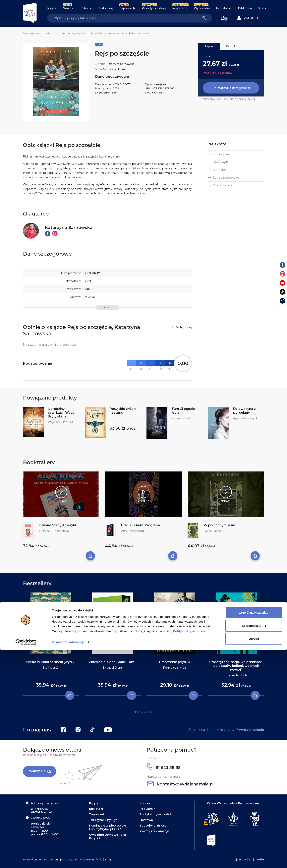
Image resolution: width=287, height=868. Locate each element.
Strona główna (31, 33)
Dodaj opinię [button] (183, 327)
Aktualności (224, 8)
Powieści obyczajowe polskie (107, 33)
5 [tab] (148, 712)
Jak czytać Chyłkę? (103, 820)
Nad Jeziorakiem (114, 69)
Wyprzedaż (180, 8)
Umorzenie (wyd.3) (174, 662)
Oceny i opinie (223, 185)
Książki (52, 8)
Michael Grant (113, 668)
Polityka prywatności (155, 814)
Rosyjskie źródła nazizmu (123, 411)
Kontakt (146, 803)
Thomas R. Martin (236, 675)
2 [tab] (139, 712)
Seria (99, 44)
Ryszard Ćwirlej (182, 418)
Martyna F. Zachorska (54, 531)
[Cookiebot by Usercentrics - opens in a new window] (26, 860)
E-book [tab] (231, 46)
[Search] (122, 18)
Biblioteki (245, 8)
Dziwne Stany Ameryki (57, 525)
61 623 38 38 (164, 768)
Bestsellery (106, 8)
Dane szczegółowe (226, 178)
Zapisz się (40, 771)
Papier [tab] (209, 46)
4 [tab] (145, 712)
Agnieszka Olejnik (245, 418)
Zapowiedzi (128, 8)
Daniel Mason (213, 531)
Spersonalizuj (254, 844)
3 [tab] (142, 712)
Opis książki (221, 162)
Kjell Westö (51, 668)
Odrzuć (254, 857)
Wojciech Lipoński (60, 422)
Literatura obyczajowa (72, 33)
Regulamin (148, 809)
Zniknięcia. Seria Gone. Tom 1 (113, 662)
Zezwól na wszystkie (254, 831)
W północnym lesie (219, 525)
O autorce (220, 170)
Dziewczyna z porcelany (244, 411)
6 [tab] (151, 712)
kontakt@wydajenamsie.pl (180, 784)
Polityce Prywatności (189, 849)
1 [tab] (136, 712)
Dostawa (146, 820)
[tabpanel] (51, 644)
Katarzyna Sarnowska (121, 64)
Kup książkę (221, 154)
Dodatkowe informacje (68, 860)
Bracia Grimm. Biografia (141, 525)
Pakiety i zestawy (154, 8)
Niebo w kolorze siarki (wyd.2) (51, 662)
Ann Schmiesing (133, 531)
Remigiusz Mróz (174, 668)
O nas (262, 8)
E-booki (86, 8)
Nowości (69, 8)
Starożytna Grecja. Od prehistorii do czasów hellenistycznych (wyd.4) (236, 666)
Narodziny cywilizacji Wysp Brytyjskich (61, 413)
